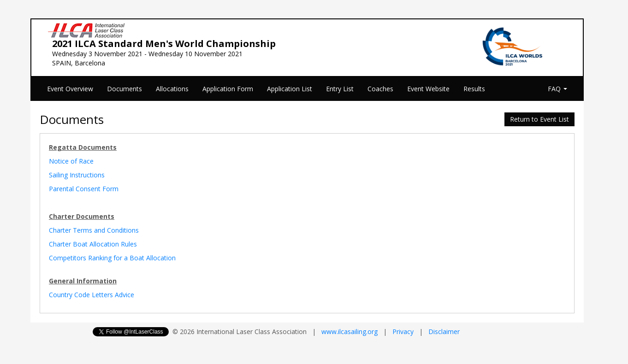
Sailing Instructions (77, 175)
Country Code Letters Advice (92, 295)
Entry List (340, 89)
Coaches (380, 89)
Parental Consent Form (84, 189)
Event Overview (70, 89)
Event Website (428, 89)
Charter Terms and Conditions (94, 230)
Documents (124, 89)
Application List (290, 89)
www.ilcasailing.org (350, 332)
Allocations (172, 89)
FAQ (557, 89)
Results (474, 89)
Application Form (228, 89)
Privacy (403, 332)
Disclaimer (444, 332)
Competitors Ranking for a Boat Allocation (112, 258)
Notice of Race (71, 161)
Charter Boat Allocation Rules (93, 244)
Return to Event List (539, 119)
